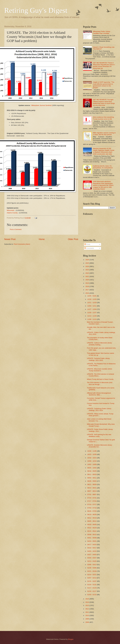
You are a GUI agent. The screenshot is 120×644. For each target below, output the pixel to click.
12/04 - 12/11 (92, 306)
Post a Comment (16, 229)
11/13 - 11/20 (92, 316)
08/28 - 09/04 (92, 481)
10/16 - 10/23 (92, 458)
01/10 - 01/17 (92, 591)
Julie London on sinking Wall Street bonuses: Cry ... (99, 420)
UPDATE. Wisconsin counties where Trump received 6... (99, 370)
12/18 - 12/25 (92, 299)
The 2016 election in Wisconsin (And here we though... (100, 383)
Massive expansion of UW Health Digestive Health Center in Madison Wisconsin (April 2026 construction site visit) (104, 151)
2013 (87, 605)
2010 (87, 615)
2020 (87, 280)
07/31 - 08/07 (92, 494)
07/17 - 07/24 (92, 501)
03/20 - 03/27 (92, 558)
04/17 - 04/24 (92, 545)
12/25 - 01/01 (92, 296)
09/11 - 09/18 (92, 474)
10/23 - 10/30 (92, 454)
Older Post (73, 239)
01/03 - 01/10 (92, 595)
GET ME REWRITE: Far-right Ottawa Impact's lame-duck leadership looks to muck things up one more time (104, 102)
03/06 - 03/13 (92, 565)
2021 (87, 276)
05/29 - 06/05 (92, 525)
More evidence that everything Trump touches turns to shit (103, 118)
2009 (87, 619)
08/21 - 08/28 (92, 484)
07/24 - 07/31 (92, 498)
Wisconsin (11, 210)
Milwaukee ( (42, 105)
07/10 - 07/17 (92, 504)
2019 (87, 283)
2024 (87, 266)
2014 (87, 602)
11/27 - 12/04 (92, 309)
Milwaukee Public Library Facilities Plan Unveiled (102, 32)
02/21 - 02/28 (92, 571)
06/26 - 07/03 (92, 511)
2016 (87, 293)
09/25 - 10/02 (92, 468)
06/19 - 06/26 (92, 514)
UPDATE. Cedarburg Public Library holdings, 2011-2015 (99, 409)
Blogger (71, 639)
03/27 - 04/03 (92, 555)
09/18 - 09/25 (92, 471)
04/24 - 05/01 (92, 541)
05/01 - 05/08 (92, 538)
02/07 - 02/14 (92, 578)
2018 (87, 286)
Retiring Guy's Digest (36, 10)
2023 (87, 270)
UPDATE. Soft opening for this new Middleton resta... (99, 435)
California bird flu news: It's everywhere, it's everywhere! (103, 167)
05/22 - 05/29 (92, 528)
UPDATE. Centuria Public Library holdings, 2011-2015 (98, 359)
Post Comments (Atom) (22, 244)
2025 (87, 263)
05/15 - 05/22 (92, 531)
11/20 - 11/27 (92, 313)
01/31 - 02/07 (92, 581)
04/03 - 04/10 (92, 551)
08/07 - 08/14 (92, 491)
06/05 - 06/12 (92, 521)
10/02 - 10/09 (92, 464)
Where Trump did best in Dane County (100, 379)
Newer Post (10, 239)
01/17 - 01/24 (92, 588)
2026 (87, 260)
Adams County (12, 213)
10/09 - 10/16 (92, 461)
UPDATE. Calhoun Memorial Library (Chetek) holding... (99, 344)
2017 (87, 290)
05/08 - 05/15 (92, 535)
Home (42, 239)
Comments (89, 248)
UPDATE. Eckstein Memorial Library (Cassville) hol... (99, 446)
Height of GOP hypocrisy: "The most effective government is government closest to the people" (104, 85)
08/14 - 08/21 (92, 488)
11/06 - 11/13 (92, 319)
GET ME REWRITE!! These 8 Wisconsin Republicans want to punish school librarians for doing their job (104, 66)
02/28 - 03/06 (92, 568)
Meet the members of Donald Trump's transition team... (100, 323)
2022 (87, 273)
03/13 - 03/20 (92, 561)
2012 (87, 609)
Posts (87, 244)
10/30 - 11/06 (92, 451)
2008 (87, 622)
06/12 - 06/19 (92, 518)
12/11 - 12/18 (92, 303)
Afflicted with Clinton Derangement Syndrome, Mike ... (99, 394)
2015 (87, 599)
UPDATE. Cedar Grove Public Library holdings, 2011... (100, 430)
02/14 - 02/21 (92, 575)
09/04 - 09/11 (92, 478)
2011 (87, 612)
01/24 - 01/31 (92, 585)
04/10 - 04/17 (92, 548)
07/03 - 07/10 (92, 508)
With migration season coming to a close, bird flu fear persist (104, 134)
